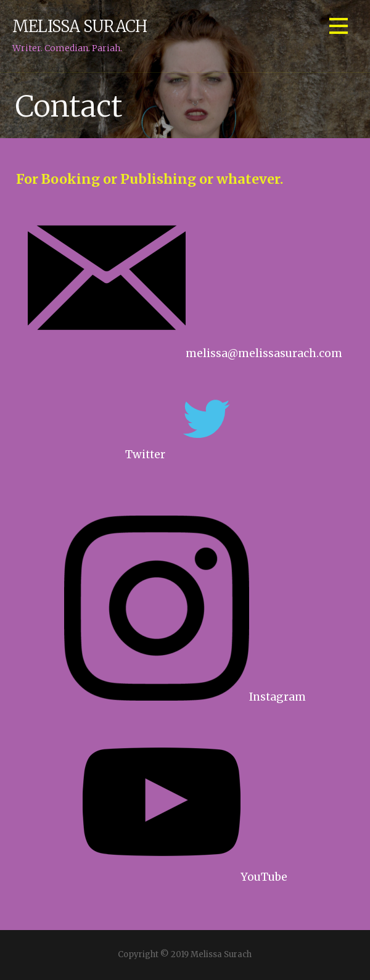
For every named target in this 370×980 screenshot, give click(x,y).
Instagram (185, 697)
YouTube (185, 877)
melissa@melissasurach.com (185, 353)
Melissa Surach (80, 27)
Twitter (145, 455)
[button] (339, 28)
